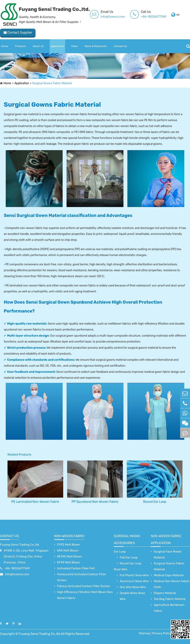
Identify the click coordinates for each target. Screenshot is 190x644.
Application (57, 46)
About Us (38, 46)
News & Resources (96, 46)
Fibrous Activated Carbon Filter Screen (84, 586)
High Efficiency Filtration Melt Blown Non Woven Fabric (85, 595)
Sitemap (144, 633)
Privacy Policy (162, 633)
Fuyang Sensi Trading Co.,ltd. (20, 545)
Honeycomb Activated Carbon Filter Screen (82, 577)
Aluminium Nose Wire (134, 581)
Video (74, 46)
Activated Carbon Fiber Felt (76, 568)
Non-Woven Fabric (69, 536)
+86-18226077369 (154, 17)
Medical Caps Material (169, 575)
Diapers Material (165, 593)
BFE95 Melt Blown (70, 556)
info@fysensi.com (113, 17)
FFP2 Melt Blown (69, 545)
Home (5, 46)
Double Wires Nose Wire (132, 596)
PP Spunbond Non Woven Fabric (95, 502)
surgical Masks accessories (127, 539)
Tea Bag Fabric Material (170, 599)
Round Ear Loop (155, 502)
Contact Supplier (18, 32)
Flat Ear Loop (129, 557)
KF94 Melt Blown (69, 562)
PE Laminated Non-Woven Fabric (35, 502)
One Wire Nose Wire (133, 587)
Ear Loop (120, 552)
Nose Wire (120, 569)
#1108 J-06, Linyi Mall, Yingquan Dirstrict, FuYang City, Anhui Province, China (26, 556)
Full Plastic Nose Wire (134, 575)
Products (20, 46)
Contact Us (120, 46)
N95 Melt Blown (68, 551)
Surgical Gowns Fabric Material (52, 83)
